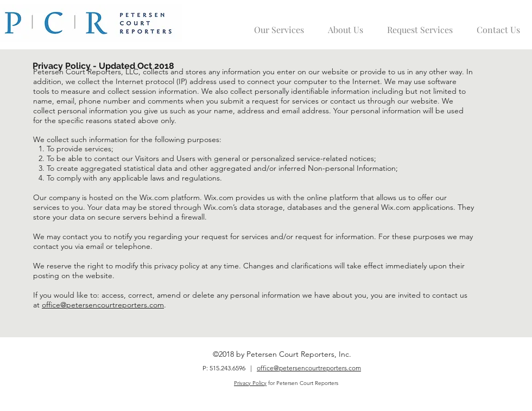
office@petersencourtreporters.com (103, 305)
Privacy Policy (250, 383)
